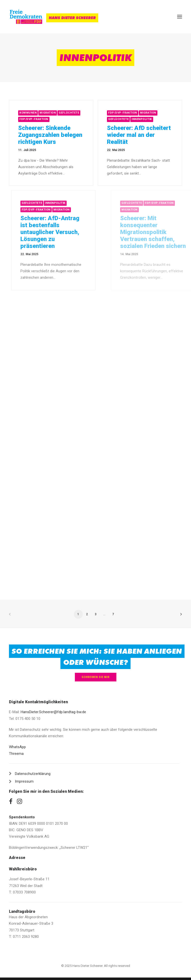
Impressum (24, 781)
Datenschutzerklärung (33, 774)
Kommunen (28, 113)
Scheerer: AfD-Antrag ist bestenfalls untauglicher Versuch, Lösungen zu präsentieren (69, 232)
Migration (48, 113)
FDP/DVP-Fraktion (34, 119)
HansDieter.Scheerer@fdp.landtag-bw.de (53, 712)
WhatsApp (17, 747)
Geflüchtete (69, 113)
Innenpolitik (142, 119)
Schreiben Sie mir (96, 677)
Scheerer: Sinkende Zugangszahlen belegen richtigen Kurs (50, 135)
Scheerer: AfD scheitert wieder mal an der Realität (139, 135)
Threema (16, 754)
